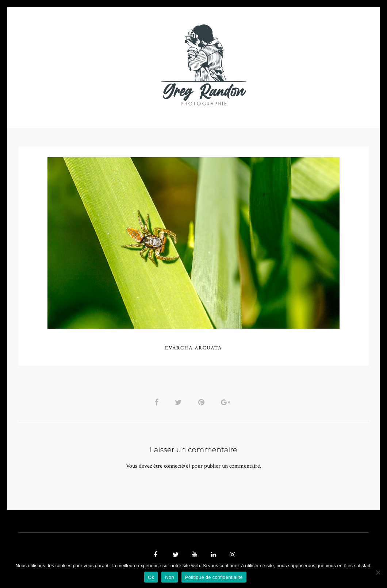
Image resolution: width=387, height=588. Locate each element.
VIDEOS (101, 65)
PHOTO (65, 65)
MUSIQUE (136, 65)
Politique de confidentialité (214, 577)
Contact (278, 65)
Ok (151, 577)
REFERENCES (320, 65)
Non (170, 577)
